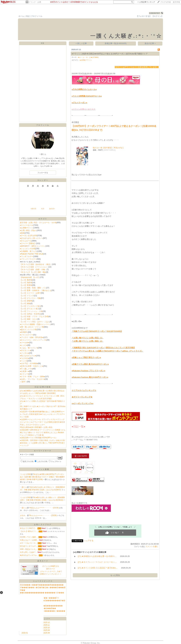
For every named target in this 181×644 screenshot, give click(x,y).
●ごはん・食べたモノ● (29, 348)
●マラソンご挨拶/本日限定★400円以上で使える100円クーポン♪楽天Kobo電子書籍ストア (110, 54)
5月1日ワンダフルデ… (29, 546)
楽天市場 (176, 2)
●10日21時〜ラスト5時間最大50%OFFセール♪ (38, 438)
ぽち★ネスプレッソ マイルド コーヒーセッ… (97, 562)
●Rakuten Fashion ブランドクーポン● (88, 371)
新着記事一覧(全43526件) (116, 43)
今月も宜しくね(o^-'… (29, 552)
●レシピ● (24, 345)
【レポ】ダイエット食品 (29, 309)
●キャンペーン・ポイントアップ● (33, 340)
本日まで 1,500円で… (28, 528)
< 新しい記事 (81, 43)
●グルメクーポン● (79, 103)
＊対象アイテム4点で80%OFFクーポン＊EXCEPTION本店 (97, 331)
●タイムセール (26, 241)
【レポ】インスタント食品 (30, 306)
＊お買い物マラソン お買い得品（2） (88, 341)
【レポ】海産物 (26, 283)
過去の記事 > (150, 43)
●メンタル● (24, 353)
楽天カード (43, 561)
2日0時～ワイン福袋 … (29, 537)
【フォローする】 (144, 16)
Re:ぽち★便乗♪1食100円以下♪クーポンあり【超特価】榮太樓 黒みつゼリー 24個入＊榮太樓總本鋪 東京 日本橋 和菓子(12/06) (42, 477)
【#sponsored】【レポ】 (30, 277)
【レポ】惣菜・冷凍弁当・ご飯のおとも (36, 290)
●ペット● (24, 361)
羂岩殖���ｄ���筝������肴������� (42, 585)
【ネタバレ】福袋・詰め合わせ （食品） (36, 264)
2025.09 (47, 630)
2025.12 (47, 622)
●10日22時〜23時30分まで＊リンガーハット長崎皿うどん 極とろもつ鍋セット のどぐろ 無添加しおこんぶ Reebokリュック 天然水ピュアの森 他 (43, 432)
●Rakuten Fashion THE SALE (31, 254)
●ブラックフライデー (28, 259)
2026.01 (25, 633)
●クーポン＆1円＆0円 (28, 236)
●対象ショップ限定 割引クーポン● (86, 357)
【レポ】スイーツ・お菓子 (30, 293)
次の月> (52, 209)
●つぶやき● (24, 358)
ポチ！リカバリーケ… (29, 543)
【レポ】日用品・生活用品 (30, 314)
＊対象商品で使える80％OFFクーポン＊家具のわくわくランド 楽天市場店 (103, 348)
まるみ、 (24, 515)
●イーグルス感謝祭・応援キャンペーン (35, 324)
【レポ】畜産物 (26, 280)
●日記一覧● (78, 427)
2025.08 (47, 633)
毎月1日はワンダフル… (29, 555)
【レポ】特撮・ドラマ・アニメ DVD (34, 316)
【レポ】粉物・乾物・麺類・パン (33, 288)
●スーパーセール (27, 225)
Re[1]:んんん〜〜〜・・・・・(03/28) (44, 508)
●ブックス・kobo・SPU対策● (32, 337)
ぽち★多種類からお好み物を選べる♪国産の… (97, 556)
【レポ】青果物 (26, 285)
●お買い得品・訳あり (28, 230)
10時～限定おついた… (29, 549)
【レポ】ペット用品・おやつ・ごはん (35, 322)
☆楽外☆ (23, 382)
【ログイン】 (157, 16)
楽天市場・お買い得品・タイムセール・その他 (38, 223)
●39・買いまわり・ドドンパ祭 (32, 327)
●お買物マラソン (27, 228)
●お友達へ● (24, 371)
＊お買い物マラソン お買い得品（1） (88, 338)
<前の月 (33, 209)
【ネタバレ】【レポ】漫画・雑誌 (33, 272)
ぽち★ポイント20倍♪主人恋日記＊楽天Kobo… (98, 568)
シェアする (89, 541)
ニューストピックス (43, 581)
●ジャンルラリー (27, 335)
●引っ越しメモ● (26, 369)
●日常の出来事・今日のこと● (31, 366)
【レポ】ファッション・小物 (31, 311)
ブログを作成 (165, 2)
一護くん (24, 487)
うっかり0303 (25, 474)
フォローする (43, 173)
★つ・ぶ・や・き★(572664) (88, 57)
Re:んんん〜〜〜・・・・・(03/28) (43, 515)
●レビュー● (24, 374)
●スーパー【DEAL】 (28, 243)
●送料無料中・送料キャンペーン (33, 246)
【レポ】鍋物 (25, 303)
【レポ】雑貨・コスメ (29, 319)
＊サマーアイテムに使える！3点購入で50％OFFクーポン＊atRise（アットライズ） (107, 351)
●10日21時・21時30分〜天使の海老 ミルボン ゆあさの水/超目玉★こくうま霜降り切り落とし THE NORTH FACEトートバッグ (43, 443)
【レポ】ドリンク (27, 296)
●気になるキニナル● (28, 356)
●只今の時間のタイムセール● (84, 89)
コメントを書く (152, 547)
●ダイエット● (25, 350)
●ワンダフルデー (27, 256)
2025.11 (47, 625)
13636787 (155, 13)
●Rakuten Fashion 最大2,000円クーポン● (90, 377)
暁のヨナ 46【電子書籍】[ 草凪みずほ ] (108, 148)
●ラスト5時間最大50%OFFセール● (87, 96)
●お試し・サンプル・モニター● (32, 379)
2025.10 (47, 628)
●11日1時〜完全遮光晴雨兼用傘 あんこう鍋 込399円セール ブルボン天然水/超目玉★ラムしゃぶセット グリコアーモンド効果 (42, 414)
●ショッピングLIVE (28, 249)
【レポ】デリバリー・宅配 (30, 298)
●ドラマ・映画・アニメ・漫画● (32, 377)
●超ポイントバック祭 (28, 330)
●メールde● (25, 343)
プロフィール (37, 16)
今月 (43, 209)
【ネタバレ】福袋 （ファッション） (34, 267)
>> (146, 2)
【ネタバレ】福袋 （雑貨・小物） (33, 270)
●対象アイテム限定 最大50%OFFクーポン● (90, 364)
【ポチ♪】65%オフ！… (29, 531)
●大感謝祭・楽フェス (28, 251)
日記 (28, 16)
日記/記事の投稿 (43, 387)
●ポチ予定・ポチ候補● (29, 363)
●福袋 (22, 233)
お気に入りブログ (43, 525)
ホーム (21, 16)
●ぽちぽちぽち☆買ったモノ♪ (31, 238)
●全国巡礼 (24, 332)
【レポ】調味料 (26, 301)
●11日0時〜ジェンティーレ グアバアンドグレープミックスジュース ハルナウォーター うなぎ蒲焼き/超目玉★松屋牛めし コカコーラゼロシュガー (42, 422)
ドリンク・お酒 (35, 2)
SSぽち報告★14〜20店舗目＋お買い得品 (36, 427)
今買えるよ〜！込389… (29, 540)
